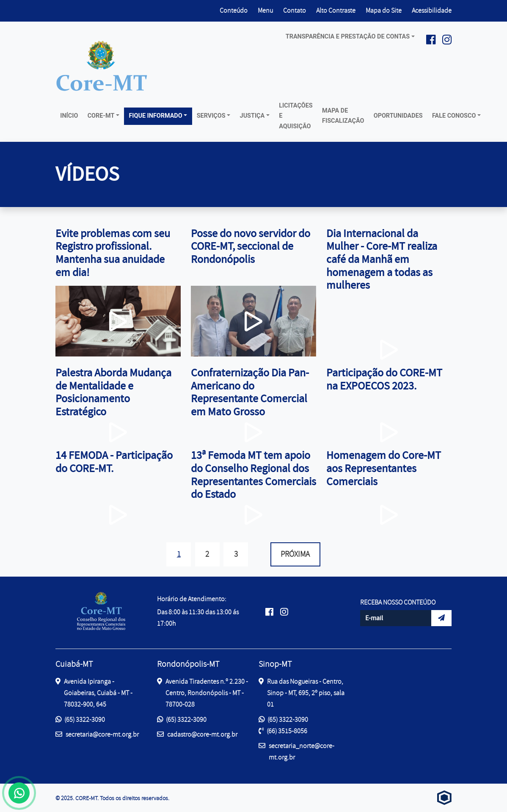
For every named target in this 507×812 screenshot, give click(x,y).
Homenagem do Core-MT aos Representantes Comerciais (384, 468)
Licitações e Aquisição (296, 116)
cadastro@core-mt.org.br (197, 734)
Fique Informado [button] (155, 116)
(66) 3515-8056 (283, 731)
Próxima (295, 554)
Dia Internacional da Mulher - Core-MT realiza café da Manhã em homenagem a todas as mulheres (382, 260)
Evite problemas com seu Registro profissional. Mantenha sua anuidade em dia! (113, 253)
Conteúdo (234, 11)
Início (69, 116)
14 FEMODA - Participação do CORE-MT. (114, 462)
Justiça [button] (252, 116)
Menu (265, 11)
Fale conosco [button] (454, 116)
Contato (295, 11)
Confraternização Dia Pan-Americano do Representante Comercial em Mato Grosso (250, 392)
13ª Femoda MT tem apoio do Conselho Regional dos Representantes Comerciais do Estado (253, 475)
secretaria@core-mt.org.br (97, 734)
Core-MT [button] (101, 116)
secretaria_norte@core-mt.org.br (296, 751)
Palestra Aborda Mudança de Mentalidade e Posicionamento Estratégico (113, 392)
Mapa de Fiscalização (343, 116)
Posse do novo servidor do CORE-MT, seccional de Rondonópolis (251, 246)
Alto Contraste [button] (336, 10)
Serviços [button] (211, 116)
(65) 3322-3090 (80, 720)
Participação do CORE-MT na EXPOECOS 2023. (384, 379)
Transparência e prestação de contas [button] (348, 37)
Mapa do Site (384, 11)
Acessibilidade (432, 11)
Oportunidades (398, 116)
